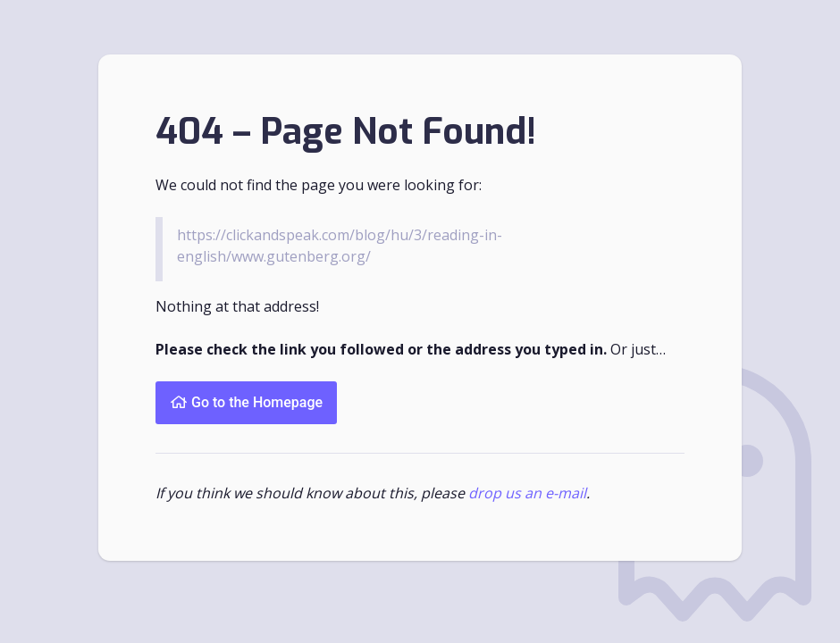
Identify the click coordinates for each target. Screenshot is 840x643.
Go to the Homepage (246, 402)
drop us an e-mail (527, 493)
